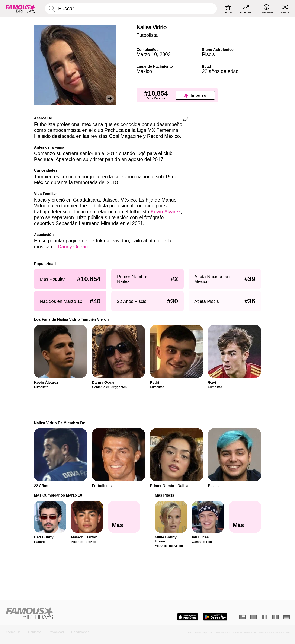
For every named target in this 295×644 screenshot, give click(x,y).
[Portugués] (254, 617)
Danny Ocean (73, 247)
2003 (165, 54)
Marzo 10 (147, 54)
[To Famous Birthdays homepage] (21, 9)
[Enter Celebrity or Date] (131, 9)
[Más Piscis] (245, 517)
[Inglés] (242, 617)
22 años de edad (220, 71)
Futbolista (147, 35)
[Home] (75, 613)
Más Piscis (164, 495)
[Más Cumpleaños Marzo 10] (124, 517)
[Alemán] (287, 617)
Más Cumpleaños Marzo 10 (58, 495)
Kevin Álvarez (166, 212)
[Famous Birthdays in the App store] (188, 617)
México (144, 71)
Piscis (208, 54)
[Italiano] (275, 617)
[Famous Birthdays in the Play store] (215, 617)
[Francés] (265, 617)
